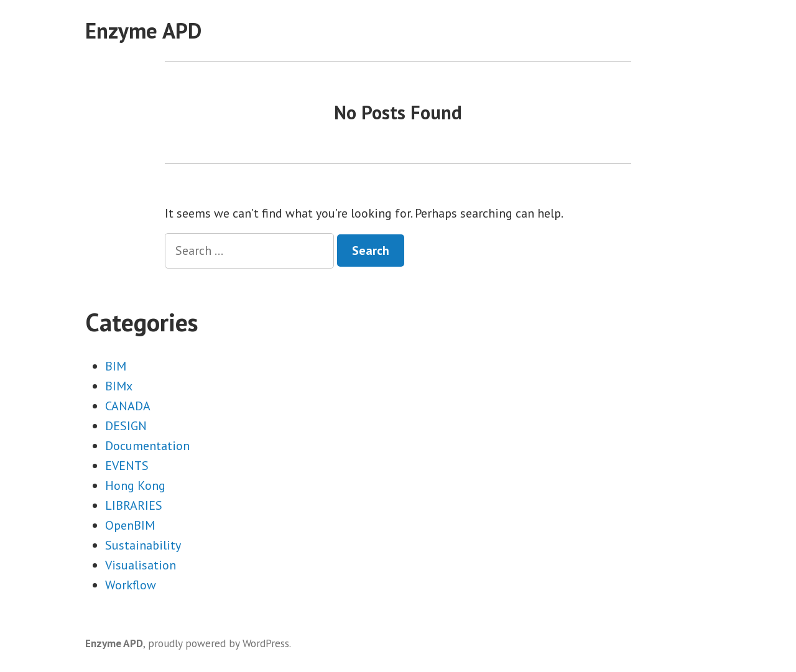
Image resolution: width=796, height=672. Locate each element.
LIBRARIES (134, 505)
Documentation (147, 446)
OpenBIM (130, 525)
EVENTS (127, 466)
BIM (116, 366)
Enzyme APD (143, 30)
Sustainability (143, 545)
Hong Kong (135, 486)
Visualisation (141, 565)
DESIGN (126, 426)
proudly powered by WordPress (219, 643)
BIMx (119, 386)
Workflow (131, 585)
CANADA (128, 406)
